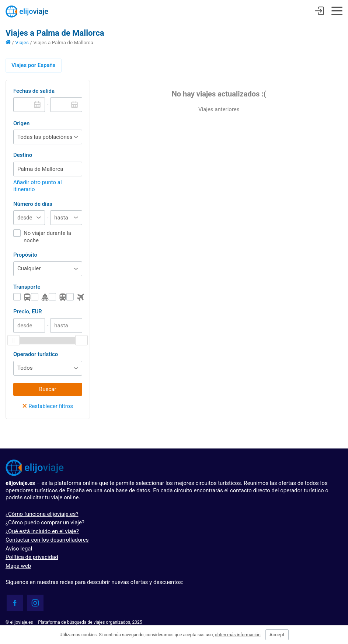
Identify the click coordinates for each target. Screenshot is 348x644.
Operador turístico (36, 354)
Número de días (33, 204)
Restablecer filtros (48, 406)
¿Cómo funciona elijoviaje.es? (42, 514)
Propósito (25, 255)
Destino (23, 155)
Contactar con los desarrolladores (47, 540)
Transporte (27, 287)
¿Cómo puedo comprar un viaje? (45, 522)
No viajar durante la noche (47, 237)
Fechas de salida (34, 91)
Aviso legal (19, 549)
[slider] (14, 340)
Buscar (48, 389)
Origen (21, 123)
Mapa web (18, 566)
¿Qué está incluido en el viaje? (42, 531)
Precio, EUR (28, 312)
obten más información (238, 635)
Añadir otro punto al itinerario (38, 186)
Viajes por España (34, 65)
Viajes (22, 42)
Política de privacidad (32, 557)
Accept (277, 635)
